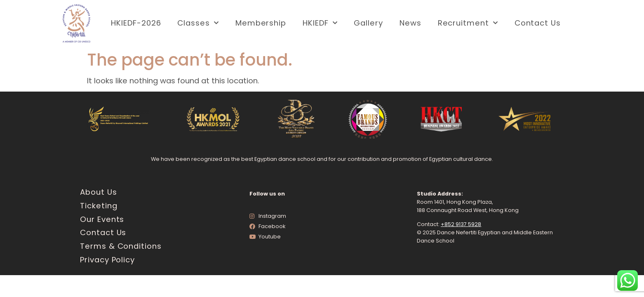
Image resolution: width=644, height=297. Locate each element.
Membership (261, 23)
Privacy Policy (107, 260)
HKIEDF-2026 (136, 23)
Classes (198, 23)
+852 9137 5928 (461, 224)
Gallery (368, 23)
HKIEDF (320, 23)
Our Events (102, 219)
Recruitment (468, 23)
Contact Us (538, 23)
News (410, 23)
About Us (98, 192)
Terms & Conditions (121, 246)
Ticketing (99, 206)
